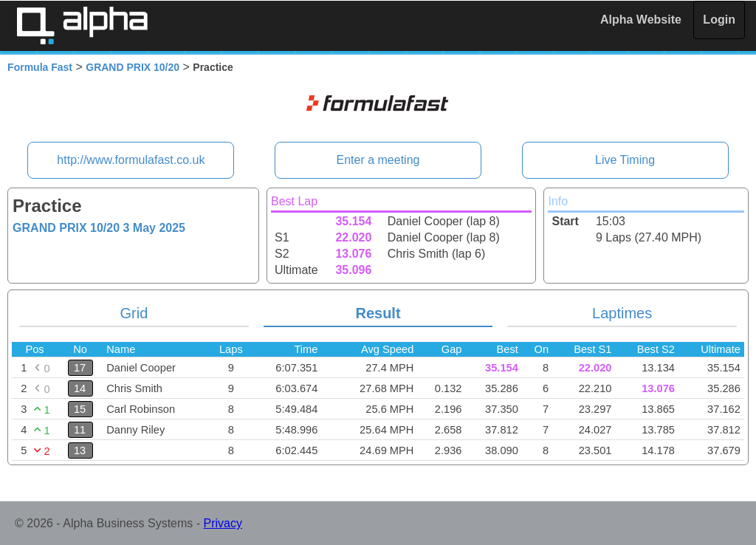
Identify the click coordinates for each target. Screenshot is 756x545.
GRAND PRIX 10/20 (133, 67)
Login (719, 20)
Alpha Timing (82, 25)
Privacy (223, 523)
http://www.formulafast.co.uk (131, 160)
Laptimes (622, 313)
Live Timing (625, 160)
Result (378, 313)
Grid (134, 313)
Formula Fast (40, 67)
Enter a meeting (378, 160)
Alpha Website (641, 20)
